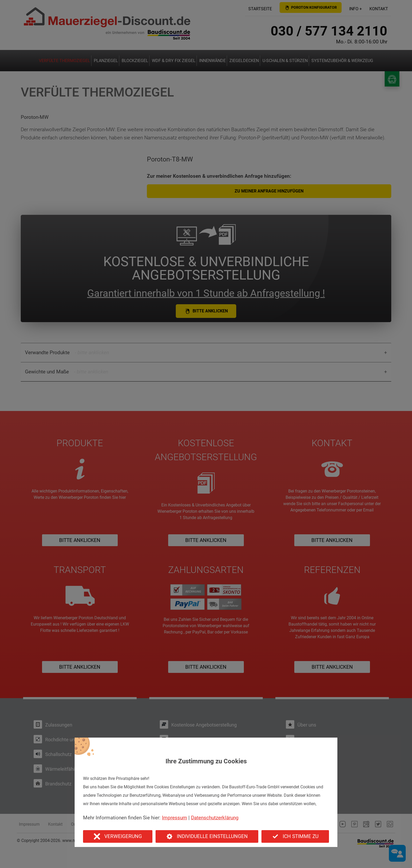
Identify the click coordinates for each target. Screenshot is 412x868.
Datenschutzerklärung (215, 818)
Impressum (174, 818)
